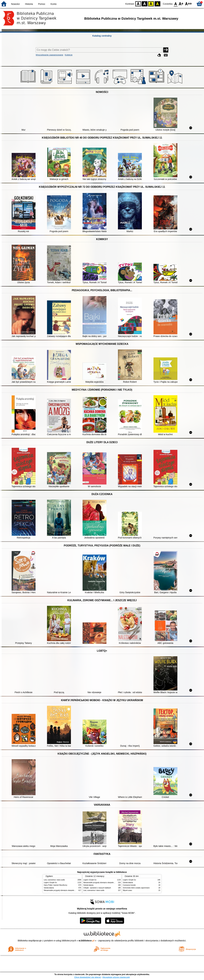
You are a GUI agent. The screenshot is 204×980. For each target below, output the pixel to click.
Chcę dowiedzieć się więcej (87, 977)
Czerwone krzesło (129, 885)
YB (151, 4)
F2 (188, 4)
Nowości (15, 4)
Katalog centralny (102, 36)
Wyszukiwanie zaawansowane (49, 55)
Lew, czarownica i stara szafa (54, 880)
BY (157, 4)
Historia (29, 4)
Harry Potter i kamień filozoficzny (56, 885)
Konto (54, 4)
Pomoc (42, 4)
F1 (181, 4)
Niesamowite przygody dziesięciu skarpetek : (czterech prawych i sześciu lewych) (73, 890)
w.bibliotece (87, 941)
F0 (176, 4)
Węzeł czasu (127, 890)
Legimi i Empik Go (50, 883)
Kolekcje (69, 55)
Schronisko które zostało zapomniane (136, 888)
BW (145, 4)
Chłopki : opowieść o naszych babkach (97, 888)
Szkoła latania (49, 888)
